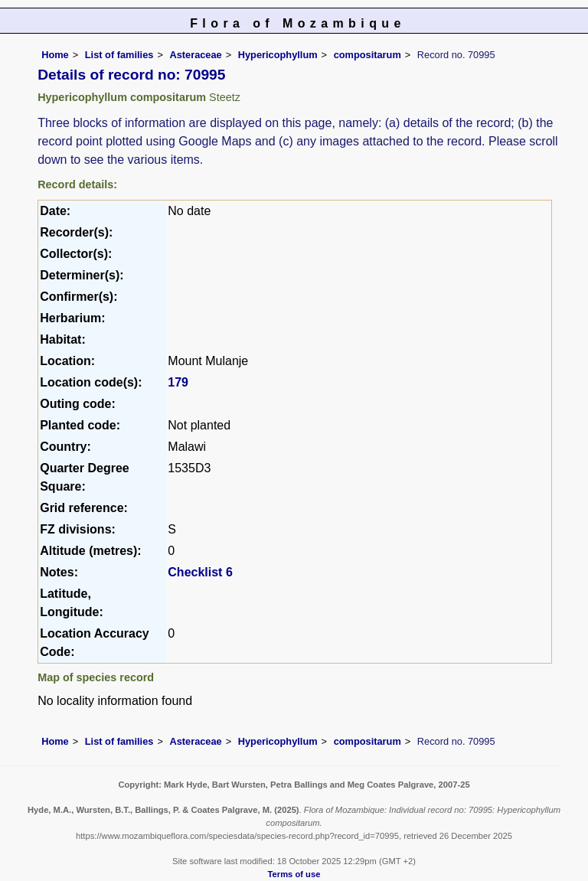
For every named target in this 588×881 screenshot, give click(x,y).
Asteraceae (195, 55)
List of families (119, 55)
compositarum (367, 55)
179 (178, 382)
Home (55, 55)
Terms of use (294, 874)
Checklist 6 (200, 572)
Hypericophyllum (278, 55)
